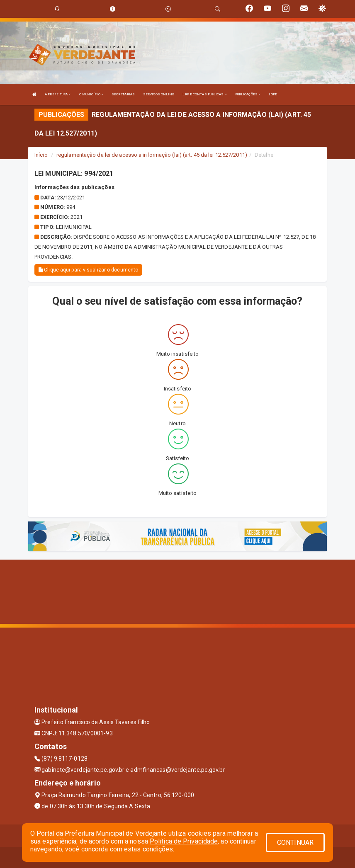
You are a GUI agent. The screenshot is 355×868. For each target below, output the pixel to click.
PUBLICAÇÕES (248, 94)
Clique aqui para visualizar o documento (88, 270)
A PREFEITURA (58, 94)
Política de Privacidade (184, 841)
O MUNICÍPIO (91, 94)
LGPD (273, 94)
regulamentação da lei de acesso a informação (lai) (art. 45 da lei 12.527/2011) (152, 155)
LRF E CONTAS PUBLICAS (204, 94)
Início (41, 155)
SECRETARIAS (123, 94)
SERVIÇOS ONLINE (159, 94)
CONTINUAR (295, 843)
